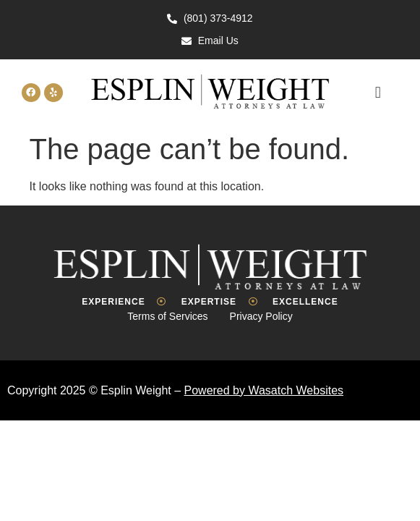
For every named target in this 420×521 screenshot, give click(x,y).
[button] (378, 92)
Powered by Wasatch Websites (264, 390)
